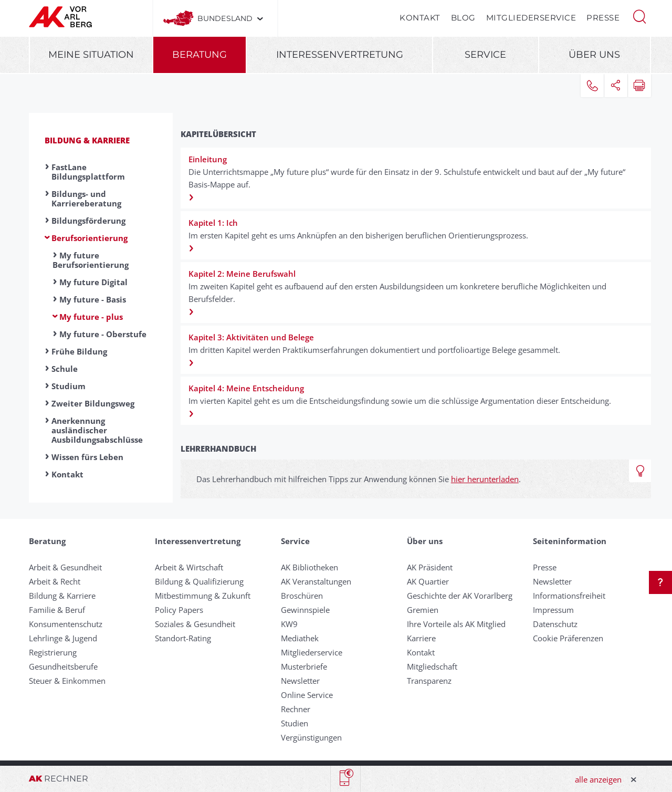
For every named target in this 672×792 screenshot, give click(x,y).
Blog (463, 18)
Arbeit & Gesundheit (65, 567)
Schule (65, 369)
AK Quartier (428, 581)
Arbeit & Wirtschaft (189, 567)
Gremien (423, 610)
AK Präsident (430, 567)
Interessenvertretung (340, 55)
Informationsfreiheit (569, 596)
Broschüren (302, 596)
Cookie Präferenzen (568, 638)
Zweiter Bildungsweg (93, 403)
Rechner (296, 709)
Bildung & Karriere (87, 140)
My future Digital (93, 282)
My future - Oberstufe (103, 334)
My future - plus (91, 317)
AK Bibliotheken (309, 567)
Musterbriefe (304, 666)
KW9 (289, 624)
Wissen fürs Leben (87, 457)
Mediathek (300, 638)
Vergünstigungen (311, 737)
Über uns (594, 55)
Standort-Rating (183, 638)
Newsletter (300, 681)
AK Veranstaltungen (316, 581)
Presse (603, 18)
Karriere (421, 638)
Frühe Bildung (79, 351)
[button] (639, 16)
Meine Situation (91, 55)
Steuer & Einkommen (67, 681)
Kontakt (420, 18)
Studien (295, 723)
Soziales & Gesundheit (195, 624)
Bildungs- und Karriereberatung (86, 199)
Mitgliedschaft (432, 666)
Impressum (553, 610)
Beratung (199, 55)
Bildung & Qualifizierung (199, 581)
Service (485, 55)
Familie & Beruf (57, 610)
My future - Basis (93, 299)
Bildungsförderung (88, 221)
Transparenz (429, 681)
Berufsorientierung (90, 238)
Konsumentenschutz (66, 624)
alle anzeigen (598, 779)
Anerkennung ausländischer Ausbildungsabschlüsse (97, 430)
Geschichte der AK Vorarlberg (460, 596)
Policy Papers (179, 610)
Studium (69, 386)
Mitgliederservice (531, 18)
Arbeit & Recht (55, 581)
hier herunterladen (485, 479)
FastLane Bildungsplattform (88, 172)
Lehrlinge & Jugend (63, 638)
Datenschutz (555, 624)
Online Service (307, 695)
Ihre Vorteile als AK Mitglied (456, 624)
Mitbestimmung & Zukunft (203, 596)
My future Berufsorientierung (91, 260)
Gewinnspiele (305, 610)
